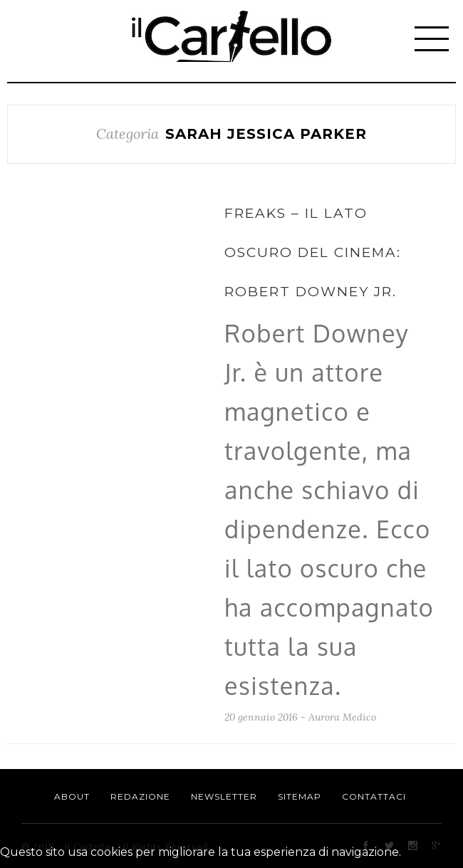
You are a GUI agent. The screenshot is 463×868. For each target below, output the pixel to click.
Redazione (140, 796)
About (72, 796)
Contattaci (374, 796)
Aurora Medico (342, 717)
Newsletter (224, 796)
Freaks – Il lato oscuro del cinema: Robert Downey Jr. (313, 252)
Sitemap (300, 796)
